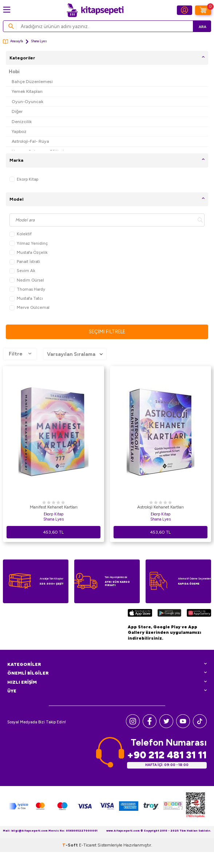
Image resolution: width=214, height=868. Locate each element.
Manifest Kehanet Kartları (54, 507)
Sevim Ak (22, 271)
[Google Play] (169, 614)
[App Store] (140, 614)
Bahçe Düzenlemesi (32, 81)
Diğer (17, 111)
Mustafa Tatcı (26, 299)
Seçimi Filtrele (107, 332)
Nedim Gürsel (27, 280)
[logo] (95, 10)
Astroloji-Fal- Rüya (30, 141)
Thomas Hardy (27, 289)
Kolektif (21, 234)
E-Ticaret (88, 845)
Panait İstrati (25, 262)
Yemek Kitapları (27, 91)
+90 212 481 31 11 (167, 755)
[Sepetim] (203, 10)
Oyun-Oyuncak (27, 101)
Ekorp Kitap (24, 179)
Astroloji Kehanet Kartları (160, 507)
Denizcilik (22, 121)
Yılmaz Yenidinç (29, 243)
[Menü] (7, 10)
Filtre (20, 354)
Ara (203, 27)
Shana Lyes (53, 519)
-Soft (71, 845)
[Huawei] (199, 614)
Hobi (14, 72)
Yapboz (19, 131)
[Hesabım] (185, 10)
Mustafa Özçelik (29, 253)
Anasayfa (13, 42)
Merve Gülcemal (29, 308)
